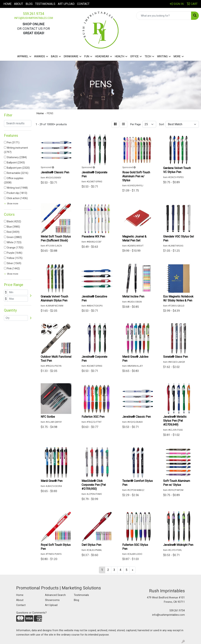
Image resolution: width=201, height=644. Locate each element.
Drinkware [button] (71, 56)
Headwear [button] (102, 56)
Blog (29, 4)
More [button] (177, 56)
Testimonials (45, 4)
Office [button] (134, 56)
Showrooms (52, 600)
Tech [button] (148, 56)
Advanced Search (55, 595)
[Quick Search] (164, 16)
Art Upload (66, 4)
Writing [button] (162, 56)
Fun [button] (87, 56)
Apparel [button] (23, 56)
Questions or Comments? (31, 613)
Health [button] (120, 56)
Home (7, 4)
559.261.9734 (33, 14)
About (19, 4)
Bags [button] (54, 56)
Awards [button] (40, 56)
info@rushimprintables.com (34, 18)
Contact (83, 4)
